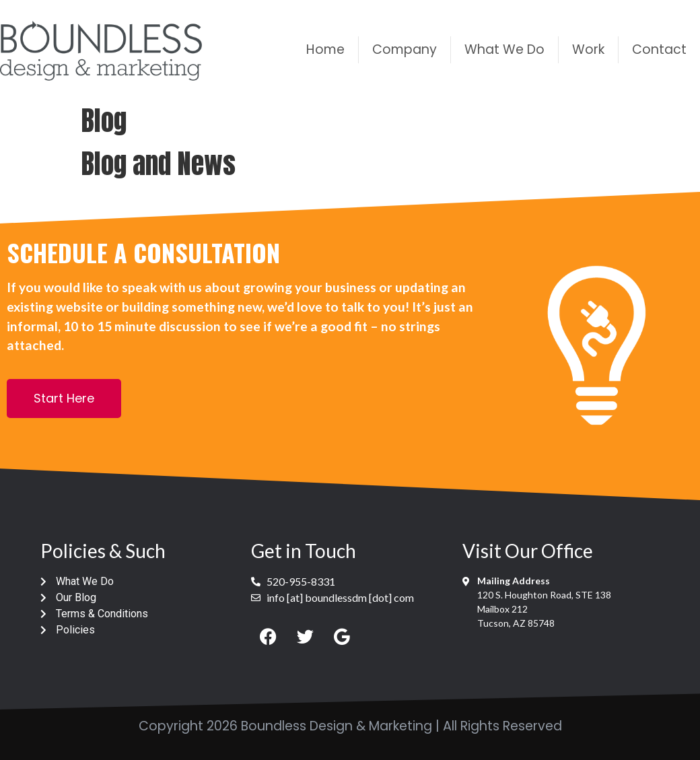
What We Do (504, 49)
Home (325, 49)
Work (588, 49)
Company (405, 49)
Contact (659, 49)
